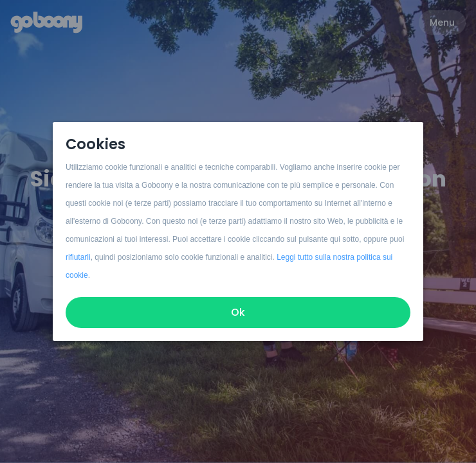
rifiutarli (78, 257)
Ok (238, 312)
